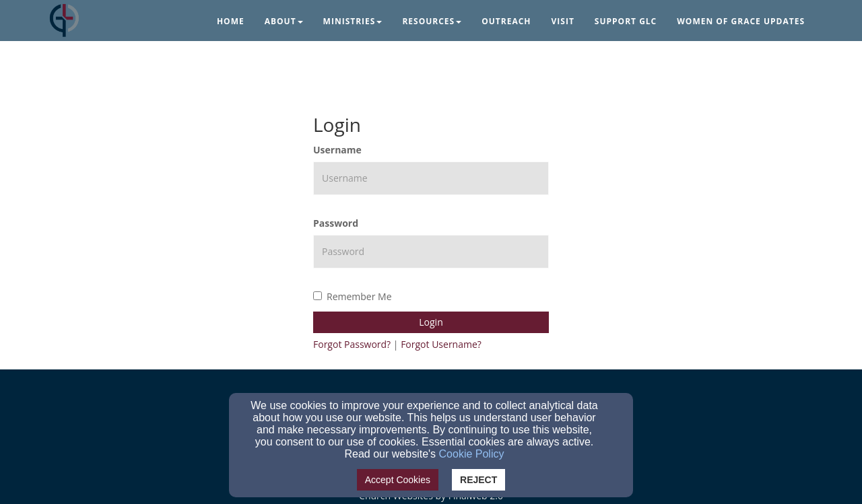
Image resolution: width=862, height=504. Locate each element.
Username (337, 150)
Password (336, 223)
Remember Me (353, 296)
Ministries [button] (353, 21)
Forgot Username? (441, 344)
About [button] (284, 21)
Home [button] (231, 21)
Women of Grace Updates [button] (741, 21)
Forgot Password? (352, 344)
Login (431, 322)
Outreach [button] (506, 21)
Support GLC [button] (626, 21)
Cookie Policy (472, 454)
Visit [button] (563, 21)
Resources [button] (432, 21)
